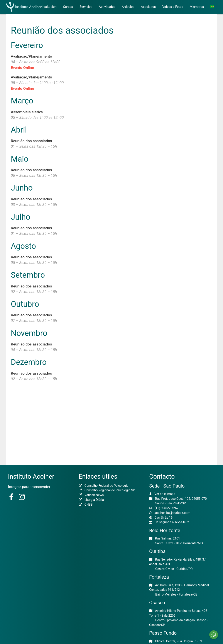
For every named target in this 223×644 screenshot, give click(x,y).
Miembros (197, 7)
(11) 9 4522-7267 (166, 508)
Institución (49, 7)
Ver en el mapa (165, 494)
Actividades (107, 7)
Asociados (148, 7)
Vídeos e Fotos (173, 7)
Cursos (68, 7)
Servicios (86, 7)
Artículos (128, 7)
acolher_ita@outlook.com (172, 513)
